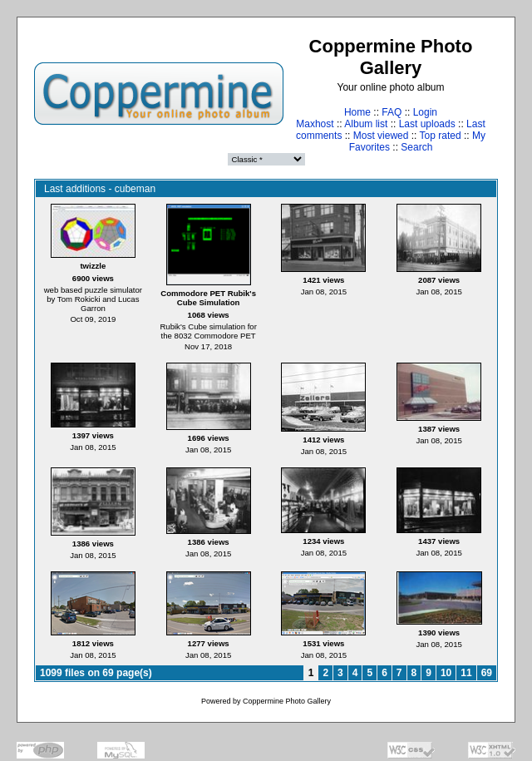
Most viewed (381, 136)
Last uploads (427, 124)
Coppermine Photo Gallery (287, 701)
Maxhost (315, 124)
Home (357, 112)
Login (425, 112)
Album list (366, 124)
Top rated (441, 136)
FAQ (392, 112)
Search (416, 147)
